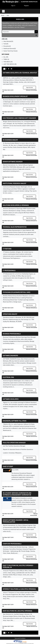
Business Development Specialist (15, 96)
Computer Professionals (12, 544)
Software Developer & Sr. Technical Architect (20, 73)
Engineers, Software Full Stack (15, 421)
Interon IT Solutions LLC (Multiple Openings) (19, 589)
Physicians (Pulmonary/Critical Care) (17, 292)
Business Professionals (12, 334)
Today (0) (6, 59)
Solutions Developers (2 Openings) (16, 205)
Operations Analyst (10, 314)
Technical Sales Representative (15, 227)
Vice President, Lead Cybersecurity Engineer (19, 118)
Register (26, 6)
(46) (4, 39)
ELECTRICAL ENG (8, 377)
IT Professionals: (9, 270)
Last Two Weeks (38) (10, 64)
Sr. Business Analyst (10, 140)
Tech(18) (6, 44)
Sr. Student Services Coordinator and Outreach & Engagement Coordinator (17, 494)
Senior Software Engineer (13, 162)
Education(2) (7, 46)
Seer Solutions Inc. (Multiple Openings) (17, 611)
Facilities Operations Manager (14, 443)
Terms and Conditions (20, 638)
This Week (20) (8, 62)
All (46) (6, 57)
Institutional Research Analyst (14, 183)
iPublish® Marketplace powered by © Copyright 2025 (20, 641)
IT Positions (7, 249)
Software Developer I (11, 399)
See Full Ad (30, 88)
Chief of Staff (8, 466)
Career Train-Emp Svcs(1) (10, 51)
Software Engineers (10, 356)
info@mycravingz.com (14, 319)
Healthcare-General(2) (10, 49)
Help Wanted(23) (8, 41)
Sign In (13, 6)
